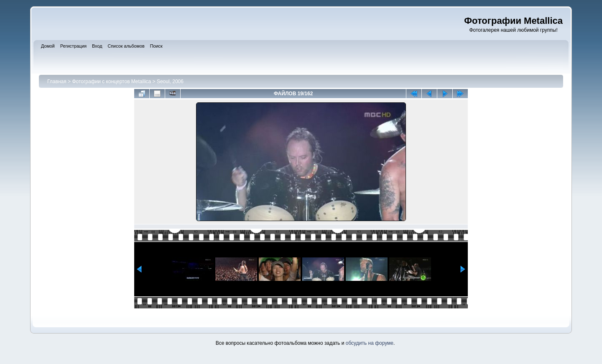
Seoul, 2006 (170, 81)
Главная (57, 81)
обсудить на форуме (370, 343)
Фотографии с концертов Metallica (111, 81)
